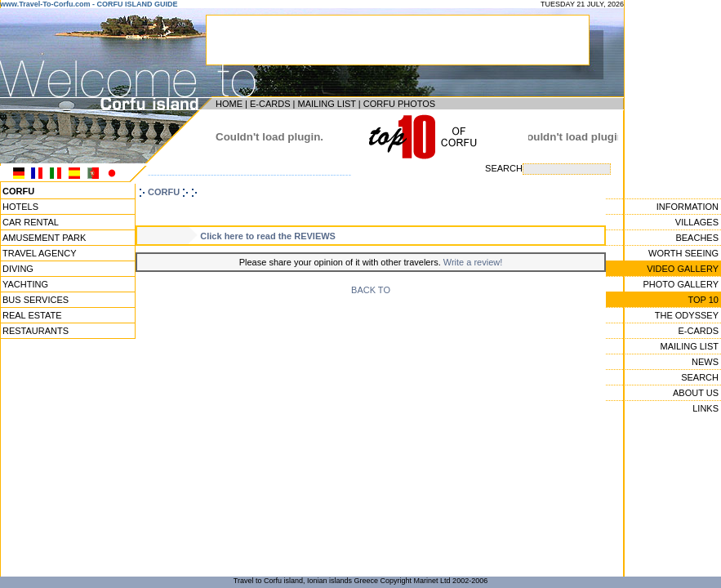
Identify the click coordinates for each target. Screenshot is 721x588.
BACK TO (371, 290)
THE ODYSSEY (687, 315)
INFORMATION (688, 207)
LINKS (705, 408)
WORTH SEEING (683, 253)
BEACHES (697, 238)
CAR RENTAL (31, 222)
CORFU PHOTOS (399, 104)
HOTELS (20, 207)
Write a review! (473, 262)
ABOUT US (696, 393)
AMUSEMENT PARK (44, 238)
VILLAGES (697, 222)
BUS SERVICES (36, 300)
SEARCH (700, 377)
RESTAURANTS (36, 331)
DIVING (18, 269)
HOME (229, 104)
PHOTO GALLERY (681, 284)
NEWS (705, 362)
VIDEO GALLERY (683, 269)
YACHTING (25, 284)
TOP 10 (703, 300)
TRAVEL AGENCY (39, 253)
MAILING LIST (326, 104)
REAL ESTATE (32, 315)
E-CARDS (270, 104)
